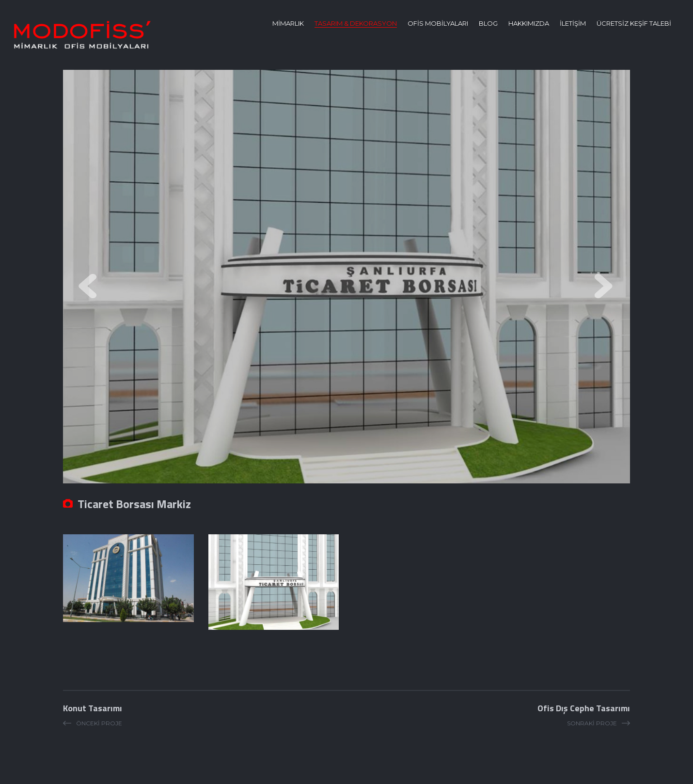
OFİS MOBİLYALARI (438, 23)
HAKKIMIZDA (529, 23)
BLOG (488, 23)
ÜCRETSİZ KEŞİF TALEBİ (634, 23)
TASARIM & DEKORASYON (356, 23)
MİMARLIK (288, 23)
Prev (90, 287)
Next (603, 287)
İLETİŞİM (573, 23)
